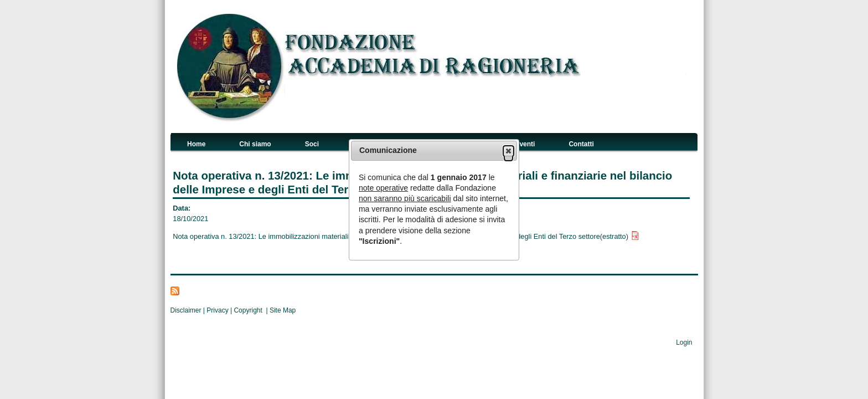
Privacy (217, 310)
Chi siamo (255, 144)
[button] (508, 151)
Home (196, 144)
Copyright (250, 310)
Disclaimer (186, 310)
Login (684, 342)
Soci (312, 144)
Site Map (283, 310)
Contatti (581, 144)
